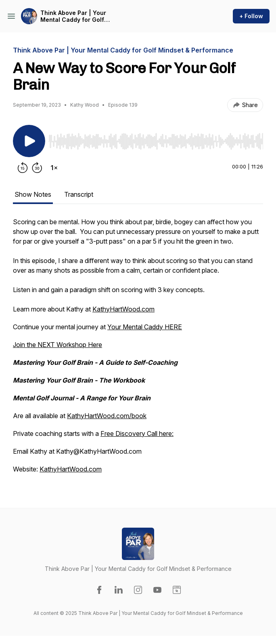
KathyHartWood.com (123, 309)
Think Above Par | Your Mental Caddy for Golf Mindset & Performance (74, 16)
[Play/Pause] (29, 141)
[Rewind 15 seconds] (23, 168)
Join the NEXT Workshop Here (57, 345)
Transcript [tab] (79, 194)
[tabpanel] (138, 349)
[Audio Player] (156, 139)
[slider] (156, 141)
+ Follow (251, 16)
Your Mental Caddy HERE (145, 327)
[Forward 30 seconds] (37, 168)
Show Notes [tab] (33, 194)
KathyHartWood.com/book (107, 416)
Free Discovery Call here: (137, 434)
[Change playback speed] (54, 168)
